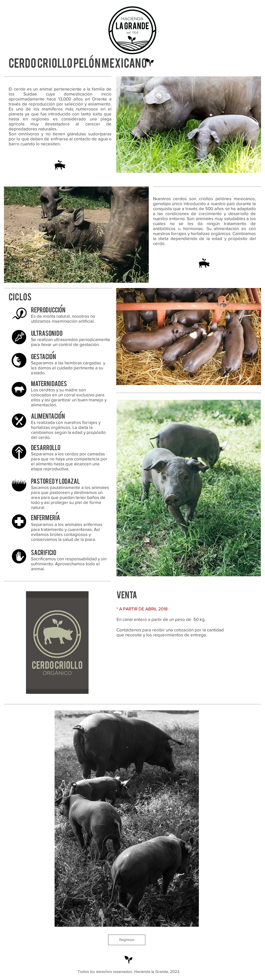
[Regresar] (127, 940)
